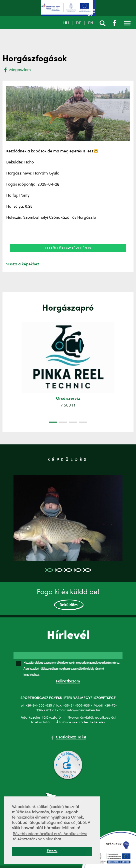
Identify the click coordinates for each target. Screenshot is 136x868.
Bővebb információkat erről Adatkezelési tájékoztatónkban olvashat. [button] (50, 837)
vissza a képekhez (23, 264)
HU (66, 23)
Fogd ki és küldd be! (68, 600)
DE (78, 23)
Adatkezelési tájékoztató (41, 718)
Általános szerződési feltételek (81, 722)
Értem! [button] (52, 851)
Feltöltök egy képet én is (68, 248)
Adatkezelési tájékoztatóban (41, 668)
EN (90, 23)
